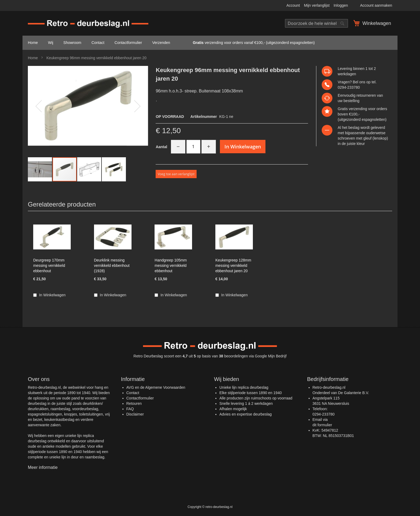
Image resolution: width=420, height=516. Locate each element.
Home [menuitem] (33, 43)
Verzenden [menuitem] (161, 43)
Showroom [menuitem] (72, 43)
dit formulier (322, 425)
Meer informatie (43, 467)
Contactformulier (140, 398)
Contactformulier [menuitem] (128, 43)
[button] (40, 169)
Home (33, 58)
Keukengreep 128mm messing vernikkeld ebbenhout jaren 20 (233, 266)
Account (293, 5)
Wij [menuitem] (50, 43)
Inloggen (341, 5)
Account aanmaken (376, 5)
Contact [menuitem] (98, 43)
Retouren (134, 403)
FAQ (130, 409)
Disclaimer (135, 414)
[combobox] (316, 23)
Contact (133, 393)
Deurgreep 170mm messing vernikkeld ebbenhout (49, 266)
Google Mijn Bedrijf (271, 356)
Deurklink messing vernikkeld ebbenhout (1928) (112, 266)
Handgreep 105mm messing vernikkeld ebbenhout (171, 266)
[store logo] (88, 24)
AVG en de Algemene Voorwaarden (156, 387)
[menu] (210, 43)
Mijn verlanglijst (317, 5)
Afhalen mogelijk (233, 409)
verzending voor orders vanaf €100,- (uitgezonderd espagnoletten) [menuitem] (247, 43)
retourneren (366, 95)
